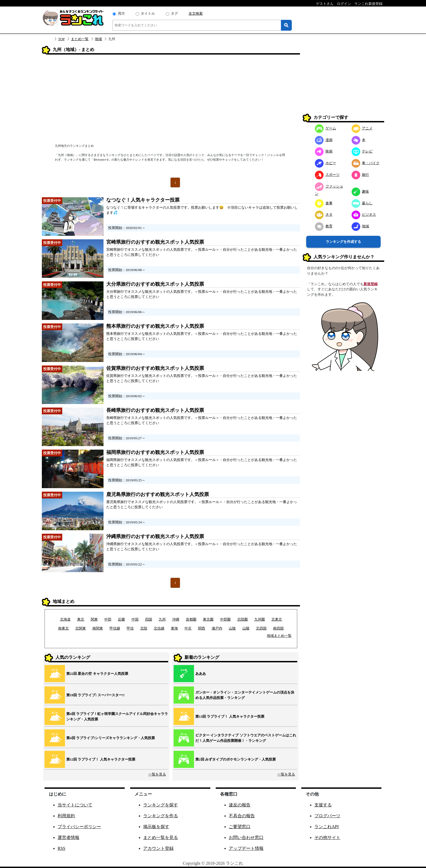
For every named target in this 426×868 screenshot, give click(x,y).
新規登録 (371, 284)
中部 (108, 619)
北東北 (277, 619)
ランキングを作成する (343, 242)
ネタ (324, 214)
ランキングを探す (161, 805)
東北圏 (208, 619)
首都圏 (191, 619)
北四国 (261, 628)
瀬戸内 (217, 628)
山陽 (246, 628)
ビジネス (364, 214)
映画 (324, 151)
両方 (121, 13)
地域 (98, 39)
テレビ (362, 151)
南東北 (63, 628)
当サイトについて (75, 805)
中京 (188, 628)
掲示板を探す (156, 827)
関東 (94, 619)
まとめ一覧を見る (161, 837)
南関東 (98, 628)
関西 (202, 628)
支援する (323, 805)
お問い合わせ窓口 (246, 837)
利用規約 (66, 816)
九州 (162, 619)
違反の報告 (240, 805)
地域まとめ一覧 (279, 636)
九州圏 (260, 619)
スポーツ (327, 175)
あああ (201, 674)
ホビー (325, 163)
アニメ (362, 128)
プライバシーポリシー (79, 827)
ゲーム (325, 128)
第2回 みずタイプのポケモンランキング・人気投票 (236, 759)
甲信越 (115, 628)
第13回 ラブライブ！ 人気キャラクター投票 (230, 716)
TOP (61, 39)
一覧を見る (157, 774)
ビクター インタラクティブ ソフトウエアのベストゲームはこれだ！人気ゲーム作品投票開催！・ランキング (246, 738)
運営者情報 (68, 837)
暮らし (362, 203)
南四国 (278, 628)
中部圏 (225, 619)
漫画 (324, 140)
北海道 (65, 619)
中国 (135, 619)
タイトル (148, 13)
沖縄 (176, 619)
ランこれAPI (327, 827)
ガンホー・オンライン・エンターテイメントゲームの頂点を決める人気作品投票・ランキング (245, 695)
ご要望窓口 (240, 827)
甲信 (130, 628)
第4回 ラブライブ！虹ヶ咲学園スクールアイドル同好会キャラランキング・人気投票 (117, 716)
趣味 (360, 191)
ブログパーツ (327, 816)
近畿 (121, 619)
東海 (174, 628)
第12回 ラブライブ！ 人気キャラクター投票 (101, 759)
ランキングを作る (161, 816)
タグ (174, 13)
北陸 (144, 628)
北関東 (81, 628)
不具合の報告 (242, 816)
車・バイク (366, 163)
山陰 (232, 628)
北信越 (159, 628)
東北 (81, 619)
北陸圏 (242, 619)
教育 (324, 226)
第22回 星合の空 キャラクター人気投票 (97, 674)
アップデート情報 (246, 848)
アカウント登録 (158, 848)
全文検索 (196, 13)
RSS (61, 848)
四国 (149, 619)
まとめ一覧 (80, 39)
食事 (324, 203)
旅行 (360, 175)
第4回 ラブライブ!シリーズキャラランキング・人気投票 (111, 738)
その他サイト (327, 837)
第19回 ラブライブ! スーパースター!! (95, 695)
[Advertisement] (171, 100)
